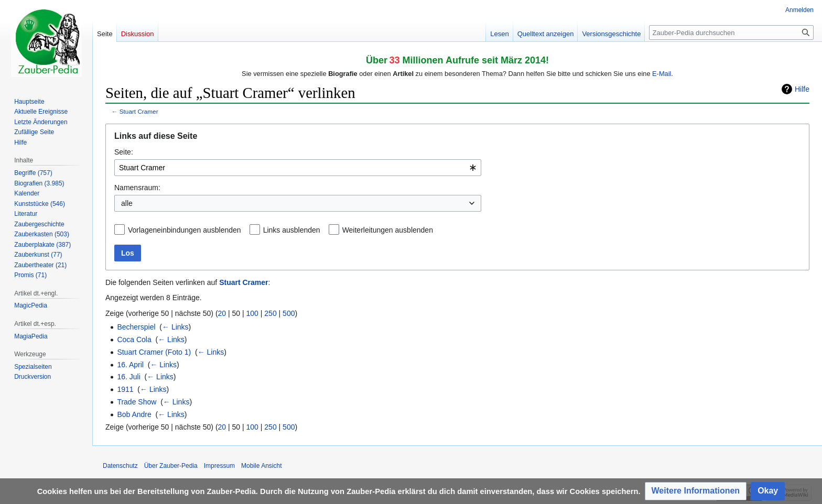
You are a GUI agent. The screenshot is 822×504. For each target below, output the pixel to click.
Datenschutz (120, 466)
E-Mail (662, 74)
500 (289, 313)
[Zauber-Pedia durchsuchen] (731, 32)
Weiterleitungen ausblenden (388, 230)
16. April (130, 365)
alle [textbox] (127, 203)
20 (222, 313)
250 (270, 313)
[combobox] (298, 168)
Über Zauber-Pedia (171, 466)
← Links (175, 327)
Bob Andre (134, 414)
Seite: (124, 152)
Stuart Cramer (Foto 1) (154, 352)
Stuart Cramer (139, 111)
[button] (696, 491)
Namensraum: (137, 188)
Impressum (219, 466)
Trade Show (137, 402)
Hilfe (802, 89)
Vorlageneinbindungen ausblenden (185, 230)
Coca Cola (134, 339)
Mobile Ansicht (261, 466)
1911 (125, 389)
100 (252, 313)
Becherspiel (136, 327)
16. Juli (128, 377)
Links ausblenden (292, 230)
